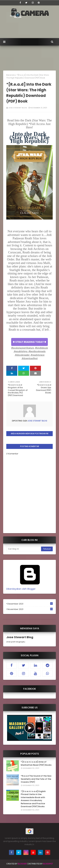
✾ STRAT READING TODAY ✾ (29, 342)
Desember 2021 (30, 604)
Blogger (22, 864)
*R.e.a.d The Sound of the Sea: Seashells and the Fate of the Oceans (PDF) (36, 779)
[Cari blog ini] (24, 549)
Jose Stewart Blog (18, 108)
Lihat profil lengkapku (16, 642)
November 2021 (30, 609)
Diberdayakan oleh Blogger (30, 587)
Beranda (11, 75)
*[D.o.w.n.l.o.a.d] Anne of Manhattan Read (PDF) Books (36, 763)
